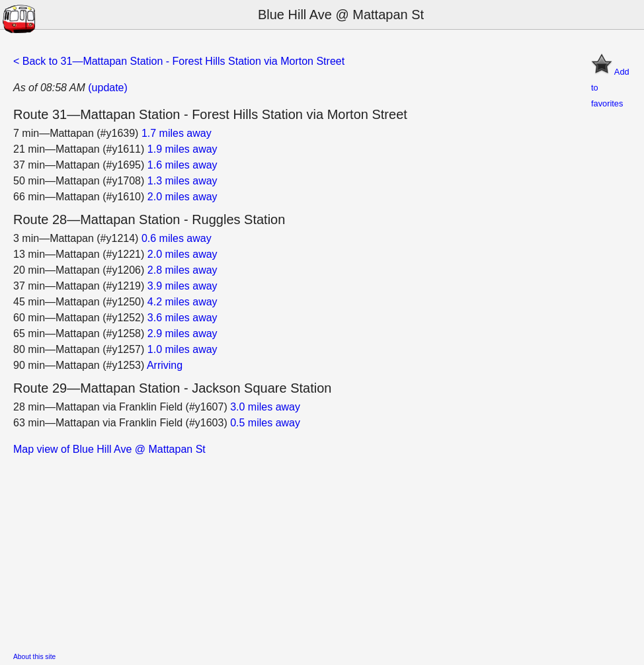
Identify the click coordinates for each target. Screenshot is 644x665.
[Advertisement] (322, 550)
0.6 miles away (177, 238)
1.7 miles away (177, 133)
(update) (108, 88)
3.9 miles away (182, 286)
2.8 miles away (182, 270)
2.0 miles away (182, 197)
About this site (34, 657)
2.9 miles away (182, 333)
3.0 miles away (265, 407)
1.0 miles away (182, 349)
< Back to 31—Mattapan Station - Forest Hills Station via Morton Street (179, 61)
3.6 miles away (182, 318)
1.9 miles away (182, 149)
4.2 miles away (182, 302)
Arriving (165, 365)
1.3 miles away (182, 181)
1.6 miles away (182, 165)
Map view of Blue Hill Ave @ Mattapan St (109, 449)
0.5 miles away (265, 423)
